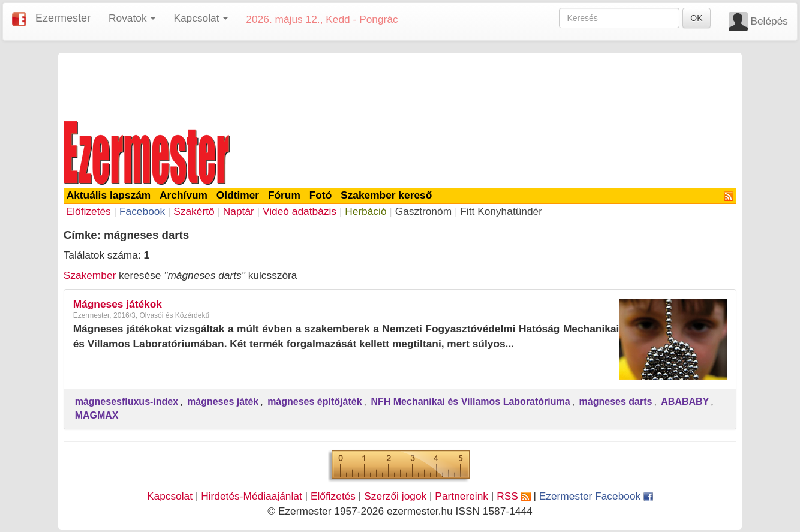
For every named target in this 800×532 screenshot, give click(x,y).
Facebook (142, 211)
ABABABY (685, 402)
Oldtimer (238, 195)
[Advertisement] (400, 85)
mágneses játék (223, 402)
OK (696, 18)
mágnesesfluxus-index (127, 402)
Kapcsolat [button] (201, 18)
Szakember (90, 275)
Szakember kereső (386, 195)
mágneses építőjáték (315, 402)
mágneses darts (616, 402)
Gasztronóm (423, 211)
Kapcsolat (170, 496)
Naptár (239, 211)
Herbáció (366, 211)
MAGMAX (97, 415)
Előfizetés (88, 211)
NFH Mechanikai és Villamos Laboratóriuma (470, 402)
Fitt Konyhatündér (501, 211)
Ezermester (63, 18)
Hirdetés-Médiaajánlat (252, 496)
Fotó (321, 195)
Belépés (769, 21)
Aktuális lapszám (109, 195)
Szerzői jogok (395, 496)
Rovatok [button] (132, 18)
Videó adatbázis (300, 211)
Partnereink (461, 496)
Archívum (184, 195)
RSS (513, 496)
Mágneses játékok (118, 304)
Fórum (284, 195)
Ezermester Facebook (596, 496)
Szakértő (194, 211)
